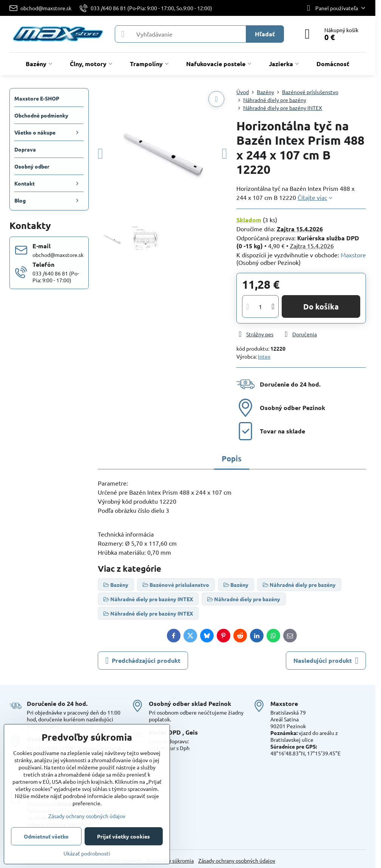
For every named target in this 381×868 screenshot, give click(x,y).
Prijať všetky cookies (123, 836)
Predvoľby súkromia (170, 860)
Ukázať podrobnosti (87, 853)
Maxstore (353, 255)
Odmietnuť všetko (46, 836)
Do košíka (321, 306)
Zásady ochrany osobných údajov (237, 860)
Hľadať (265, 34)
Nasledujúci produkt (326, 661)
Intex (264, 356)
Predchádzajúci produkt (143, 661)
